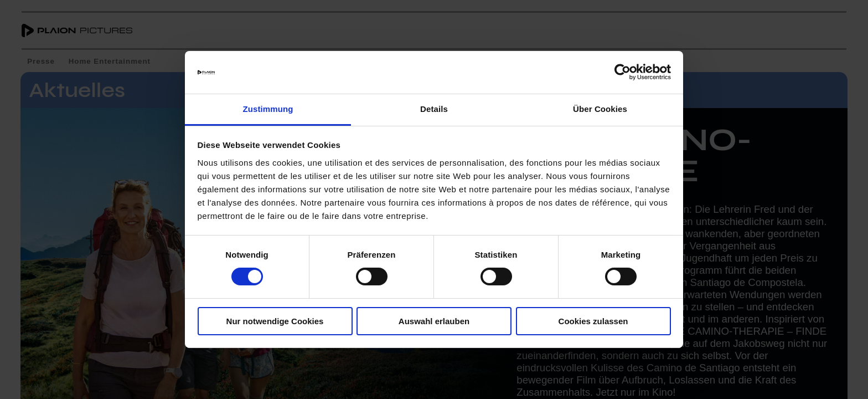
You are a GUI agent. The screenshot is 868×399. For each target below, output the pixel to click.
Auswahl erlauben (434, 321)
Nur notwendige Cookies (275, 321)
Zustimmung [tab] (268, 109)
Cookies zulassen (593, 321)
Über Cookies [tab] (600, 109)
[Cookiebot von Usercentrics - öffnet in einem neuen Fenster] (622, 72)
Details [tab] (434, 109)
